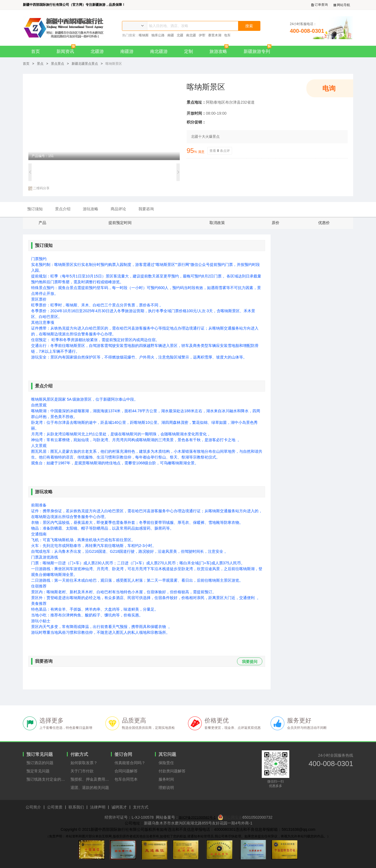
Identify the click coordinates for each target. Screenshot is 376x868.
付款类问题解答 (172, 771)
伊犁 (202, 35)
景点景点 (58, 64)
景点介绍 (63, 209)
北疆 (180, 35)
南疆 (171, 35)
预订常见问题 (40, 754)
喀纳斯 (144, 35)
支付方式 (141, 807)
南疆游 (127, 51)
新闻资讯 (67, 50)
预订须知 (35, 209)
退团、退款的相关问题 (90, 788)
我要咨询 (146, 209)
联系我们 (76, 807)
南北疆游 (159, 51)
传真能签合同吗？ (130, 763)
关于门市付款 (82, 771)
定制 (189, 51)
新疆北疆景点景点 (85, 64)
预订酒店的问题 (40, 763)
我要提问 (250, 662)
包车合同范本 (126, 779)
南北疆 (191, 35)
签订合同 (123, 754)
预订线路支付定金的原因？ (47, 779)
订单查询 (320, 5)
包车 (227, 35)
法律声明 (98, 807)
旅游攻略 (220, 50)
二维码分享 (39, 188)
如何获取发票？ (84, 763)
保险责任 (166, 763)
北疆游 (97, 51)
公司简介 (33, 807)
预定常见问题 (38, 771)
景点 (40, 64)
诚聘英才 (119, 807)
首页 (36, 51)
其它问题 (167, 754)
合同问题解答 (126, 771)
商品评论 (118, 209)
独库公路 (158, 35)
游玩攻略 (91, 209)
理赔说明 (166, 788)
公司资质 (55, 807)
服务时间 (166, 779)
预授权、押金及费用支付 (91, 779)
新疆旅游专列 (259, 50)
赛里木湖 (215, 35)
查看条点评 (220, 151)
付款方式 (79, 754)
